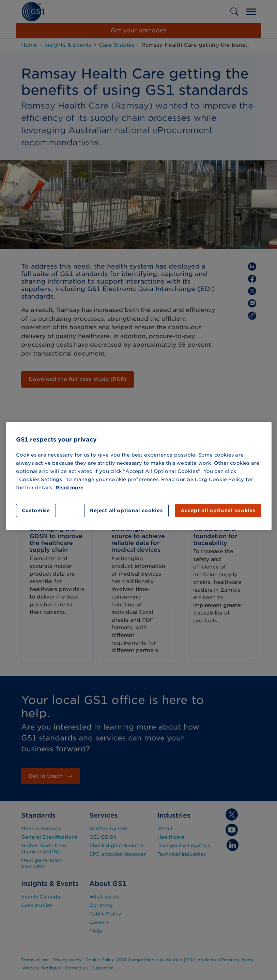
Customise (36, 510)
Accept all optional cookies (218, 510)
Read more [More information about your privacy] (70, 488)
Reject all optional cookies (126, 510)
